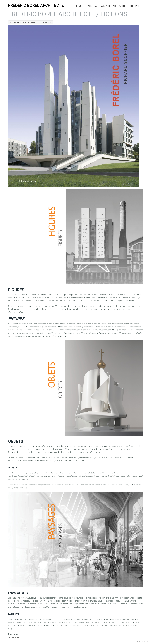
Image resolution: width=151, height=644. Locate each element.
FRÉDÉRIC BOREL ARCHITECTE (36, 5)
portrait (93, 6)
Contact (135, 6)
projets (80, 6)
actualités (120, 6)
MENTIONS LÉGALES (144, 642)
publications (13, 637)
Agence (106, 6)
